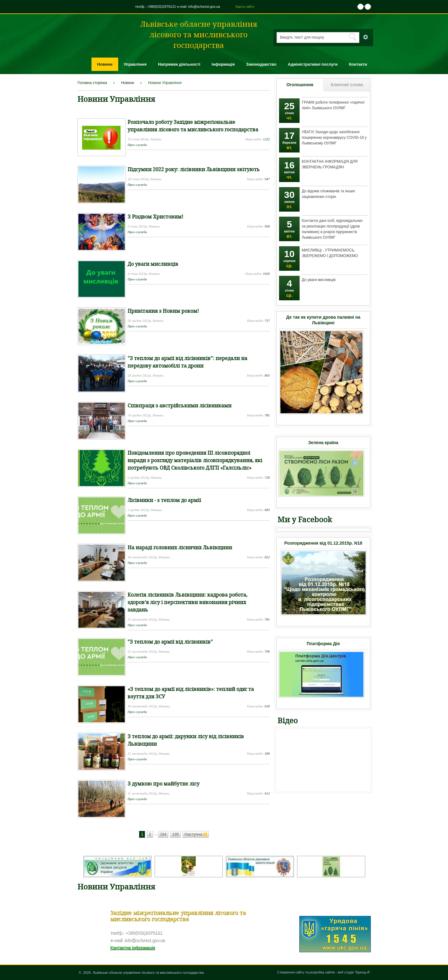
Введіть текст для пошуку (302, 37)
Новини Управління (165, 83)
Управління (135, 64)
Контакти (358, 64)
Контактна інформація (133, 948)
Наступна (196, 834)
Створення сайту (291, 972)
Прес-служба (137, 145)
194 (163, 834)
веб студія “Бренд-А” (354, 972)
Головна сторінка (92, 83)
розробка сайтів (322, 972)
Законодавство (261, 64)
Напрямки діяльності (179, 64)
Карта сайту (245, 7)
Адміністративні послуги (313, 64)
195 (175, 834)
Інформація (223, 64)
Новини (105, 64)
